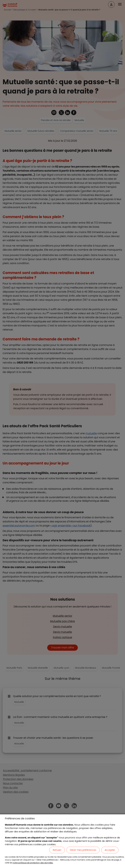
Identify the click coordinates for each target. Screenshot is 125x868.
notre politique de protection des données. (33, 863)
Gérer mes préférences (83, 850)
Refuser (57, 850)
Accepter (110, 850)
